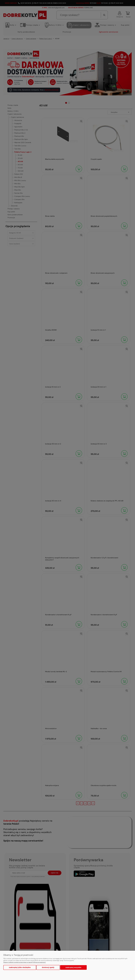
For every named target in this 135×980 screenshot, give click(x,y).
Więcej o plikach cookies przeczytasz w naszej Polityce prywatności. (25, 962)
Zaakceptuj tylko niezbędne (20, 967)
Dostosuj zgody (48, 967)
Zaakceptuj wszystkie (73, 967)
